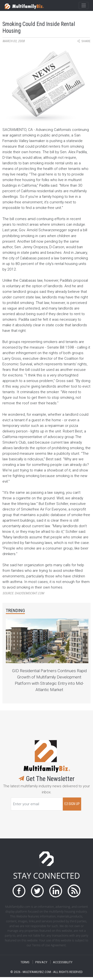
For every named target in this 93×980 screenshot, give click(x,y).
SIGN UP (72, 804)
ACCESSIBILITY (63, 962)
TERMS (25, 962)
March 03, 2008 (14, 41)
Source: (23, 593)
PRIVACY (41, 962)
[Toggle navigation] (83, 6)
